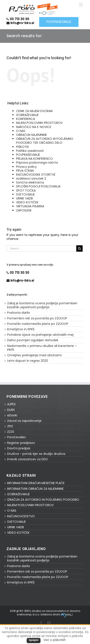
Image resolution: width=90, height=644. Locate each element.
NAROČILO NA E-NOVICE (34, 127)
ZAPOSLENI (24, 210)
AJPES (11, 404)
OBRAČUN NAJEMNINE (32, 135)
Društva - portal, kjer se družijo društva (36, 454)
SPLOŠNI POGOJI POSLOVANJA (38, 186)
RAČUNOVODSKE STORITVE (36, 175)
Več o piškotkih (55, 640)
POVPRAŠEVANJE (28, 155)
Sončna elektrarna (30, 182)
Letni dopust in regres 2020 (28, 361)
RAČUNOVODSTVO (21, 516)
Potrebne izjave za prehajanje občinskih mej (40, 335)
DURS (11, 410)
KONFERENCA (26, 119)
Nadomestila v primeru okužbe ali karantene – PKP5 (42, 348)
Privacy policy (26, 167)
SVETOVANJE (25, 194)
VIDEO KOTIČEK (27, 202)
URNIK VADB (24, 198)
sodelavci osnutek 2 (31, 178)
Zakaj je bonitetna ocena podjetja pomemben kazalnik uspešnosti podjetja (42, 305)
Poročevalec (17, 437)
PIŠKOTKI (22, 147)
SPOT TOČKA (26, 190)
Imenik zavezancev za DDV (27, 459)
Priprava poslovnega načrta (37, 163)
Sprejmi (34, 640)
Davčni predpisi (19, 448)
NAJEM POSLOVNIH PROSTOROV (39, 123)
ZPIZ (10, 426)
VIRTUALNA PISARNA (30, 206)
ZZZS (11, 432)
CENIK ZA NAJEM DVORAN (34, 111)
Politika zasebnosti (30, 151)
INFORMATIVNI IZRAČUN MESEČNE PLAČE (36, 483)
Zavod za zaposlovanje (24, 421)
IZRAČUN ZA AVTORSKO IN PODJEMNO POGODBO (43, 500)
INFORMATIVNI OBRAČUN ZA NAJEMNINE (35, 489)
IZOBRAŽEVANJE (27, 115)
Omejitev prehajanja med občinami (34, 355)
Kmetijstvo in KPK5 (21, 329)
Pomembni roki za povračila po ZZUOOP (37, 318)
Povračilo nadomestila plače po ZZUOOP (38, 324)
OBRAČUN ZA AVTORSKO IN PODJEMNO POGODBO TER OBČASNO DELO (45, 141)
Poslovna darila (18, 313)
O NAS (21, 131)
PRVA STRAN (25, 171)
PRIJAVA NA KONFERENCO (34, 159)
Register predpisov (21, 443)
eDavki (12, 415)
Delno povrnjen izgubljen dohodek (33, 340)
